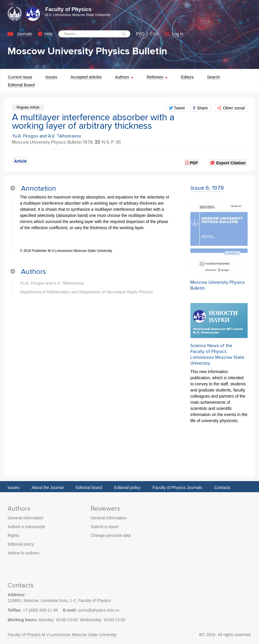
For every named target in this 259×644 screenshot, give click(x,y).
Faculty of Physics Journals (178, 488)
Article (20, 161)
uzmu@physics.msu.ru (99, 610)
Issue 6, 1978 (207, 188)
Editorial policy (127, 488)
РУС (140, 34)
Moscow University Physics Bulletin (87, 51)
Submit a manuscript (26, 527)
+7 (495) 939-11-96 (40, 610)
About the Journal (48, 488)
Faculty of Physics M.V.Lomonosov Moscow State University (62, 635)
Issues (13, 488)
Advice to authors (23, 553)
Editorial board (89, 488)
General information (26, 518)
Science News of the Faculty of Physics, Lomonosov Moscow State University (217, 354)
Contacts (222, 488)
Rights (13, 535)
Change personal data (111, 535)
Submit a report (105, 527)
